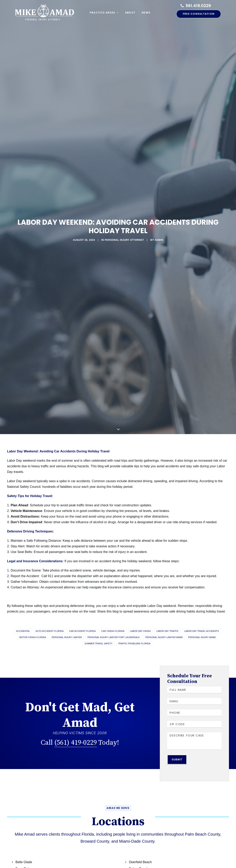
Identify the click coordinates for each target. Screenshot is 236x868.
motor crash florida (33, 622)
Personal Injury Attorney (122, 233)
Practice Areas (104, 13)
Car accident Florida (82, 616)
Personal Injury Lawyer (67, 622)
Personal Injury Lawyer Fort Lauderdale (114, 622)
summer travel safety (99, 629)
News (146, 13)
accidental (23, 616)
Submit (177, 745)
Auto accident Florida (50, 616)
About (130, 13)
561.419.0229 (198, 6)
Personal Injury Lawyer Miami (164, 622)
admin (141, 233)
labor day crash (141, 616)
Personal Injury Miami (202, 622)
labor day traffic (168, 616)
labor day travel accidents (201, 616)
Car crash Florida (113, 616)
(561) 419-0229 (76, 727)
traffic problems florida (134, 629)
